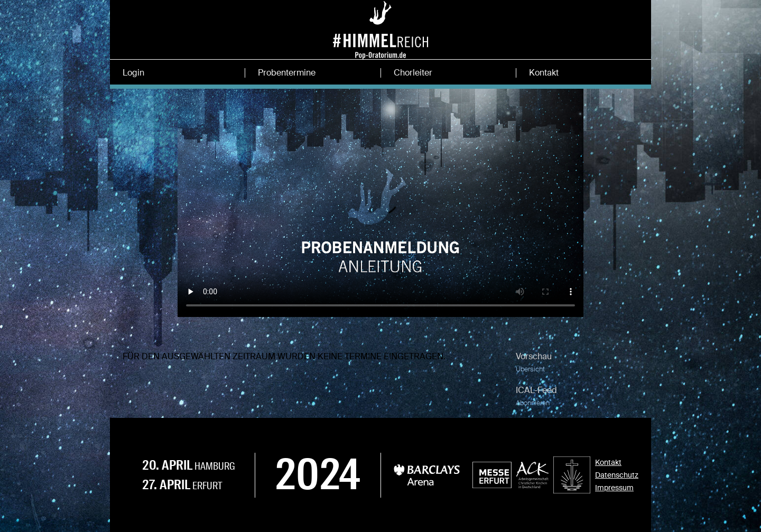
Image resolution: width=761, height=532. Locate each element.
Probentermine (287, 73)
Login (133, 73)
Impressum (614, 488)
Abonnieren (533, 403)
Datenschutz (617, 475)
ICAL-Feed (536, 390)
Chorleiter (413, 73)
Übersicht (530, 369)
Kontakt (544, 73)
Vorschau (534, 356)
